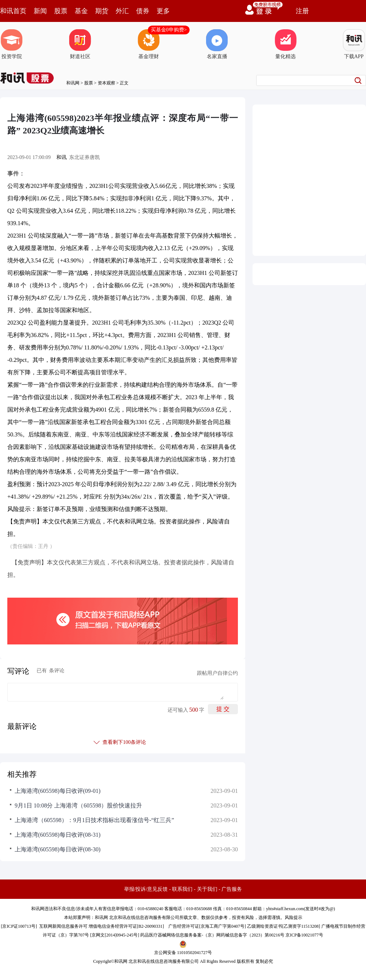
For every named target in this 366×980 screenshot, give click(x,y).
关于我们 (207, 889)
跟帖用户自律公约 (217, 673)
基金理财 (149, 44)
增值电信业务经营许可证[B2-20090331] (126, 926)
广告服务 (232, 889)
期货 (102, 11)
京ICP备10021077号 (304, 935)
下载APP (354, 44)
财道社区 (80, 44)
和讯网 (73, 83)
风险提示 (294, 917)
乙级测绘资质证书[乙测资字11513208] (284, 926)
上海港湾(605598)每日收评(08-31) (58, 835)
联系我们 (182, 889)
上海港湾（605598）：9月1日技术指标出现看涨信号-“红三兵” (94, 820)
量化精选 (285, 44)
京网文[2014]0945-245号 (115, 935)
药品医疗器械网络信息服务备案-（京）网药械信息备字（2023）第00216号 (212, 935)
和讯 (61, 157)
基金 (81, 11)
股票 (61, 11)
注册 (302, 11)
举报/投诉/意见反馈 (146, 889)
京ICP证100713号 (19, 926)
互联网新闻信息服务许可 (63, 926)
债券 (143, 11)
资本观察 (107, 83)
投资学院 (12, 44)
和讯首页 (13, 11)
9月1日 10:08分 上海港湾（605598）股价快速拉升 (78, 805)
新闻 (40, 11)
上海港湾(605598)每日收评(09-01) (58, 791)
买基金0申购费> (169, 30)
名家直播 (217, 44)
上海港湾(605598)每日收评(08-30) (58, 849)
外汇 (122, 11)
